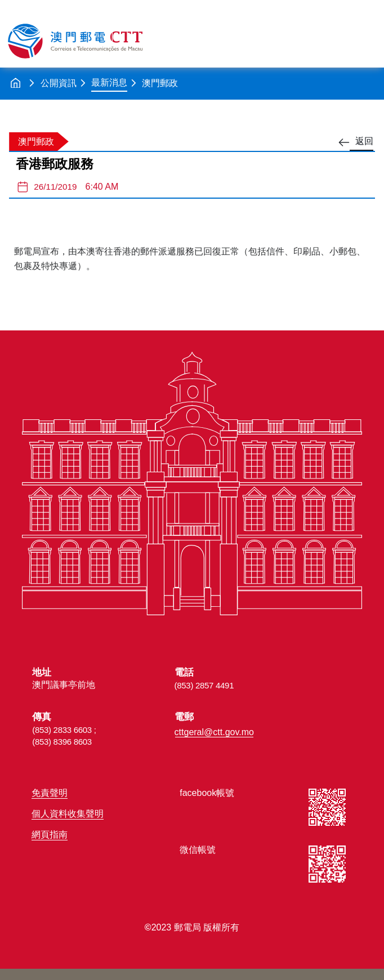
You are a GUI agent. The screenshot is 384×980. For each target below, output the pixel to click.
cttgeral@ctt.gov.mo (214, 732)
